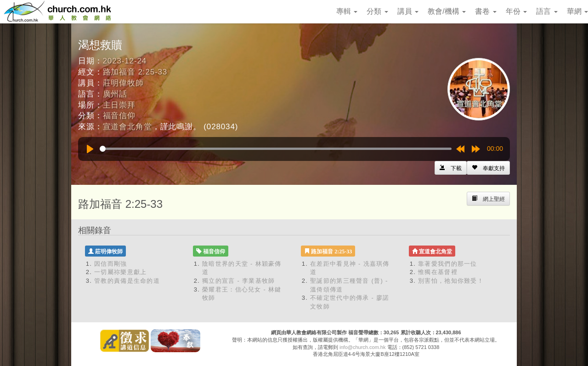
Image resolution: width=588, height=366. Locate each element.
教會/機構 (447, 11)
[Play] (90, 149)
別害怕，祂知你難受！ (451, 281)
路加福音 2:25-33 (135, 72)
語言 (547, 11)
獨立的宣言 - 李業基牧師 (238, 281)
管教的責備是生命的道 (127, 281)
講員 (408, 11)
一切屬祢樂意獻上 (120, 272)
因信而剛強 (111, 264)
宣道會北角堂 (127, 127)
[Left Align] (488, 168)
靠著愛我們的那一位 (448, 264)
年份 (516, 11)
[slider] (276, 149)
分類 (377, 11)
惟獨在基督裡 (438, 272)
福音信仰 (119, 116)
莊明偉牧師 (123, 83)
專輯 (347, 11)
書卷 (486, 11)
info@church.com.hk (362, 347)
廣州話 (115, 94)
